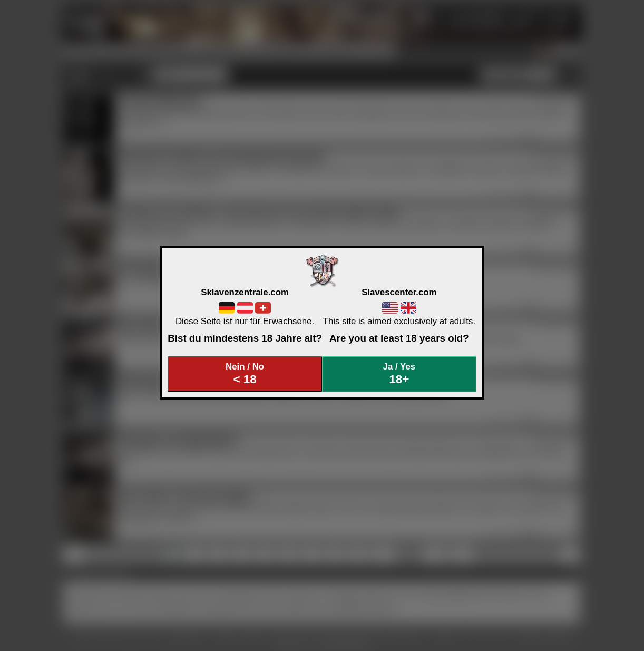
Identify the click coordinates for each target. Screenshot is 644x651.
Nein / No (245, 374)
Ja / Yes (399, 374)
